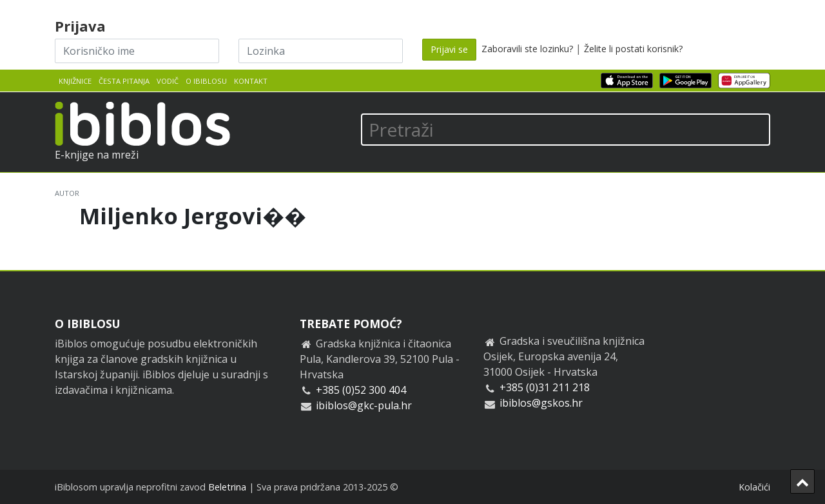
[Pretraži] (566, 130)
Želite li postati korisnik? (633, 49)
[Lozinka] (321, 51)
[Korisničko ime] (137, 51)
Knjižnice (75, 81)
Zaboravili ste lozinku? (527, 49)
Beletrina (227, 487)
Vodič (168, 81)
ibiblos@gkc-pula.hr (364, 405)
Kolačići (754, 487)
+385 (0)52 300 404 (361, 390)
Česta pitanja (124, 81)
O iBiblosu (206, 81)
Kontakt (251, 81)
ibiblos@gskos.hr (541, 403)
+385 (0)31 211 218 (545, 387)
